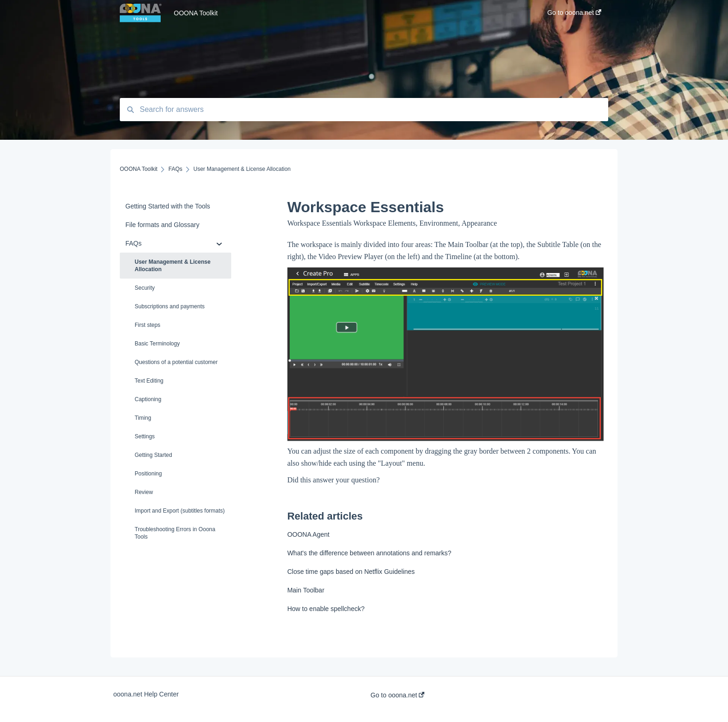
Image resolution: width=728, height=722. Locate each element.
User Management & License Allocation (172, 266)
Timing (143, 418)
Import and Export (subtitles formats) (180, 511)
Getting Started (153, 455)
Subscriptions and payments (170, 306)
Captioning (148, 399)
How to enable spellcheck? (326, 609)
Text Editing (149, 381)
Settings (145, 436)
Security (145, 288)
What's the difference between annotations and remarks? (369, 553)
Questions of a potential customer (176, 362)
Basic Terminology (157, 344)
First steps (147, 325)
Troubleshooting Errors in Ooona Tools (175, 533)
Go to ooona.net (397, 695)
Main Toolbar (306, 590)
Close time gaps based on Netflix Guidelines (351, 572)
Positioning (148, 474)
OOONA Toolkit (196, 13)
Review (144, 492)
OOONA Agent (309, 534)
